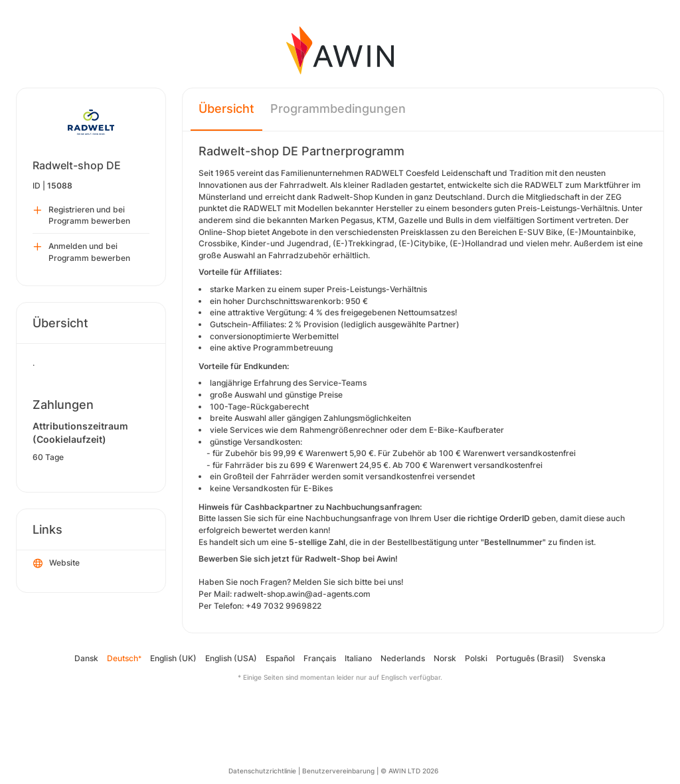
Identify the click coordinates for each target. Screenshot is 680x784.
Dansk (86, 658)
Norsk (445, 658)
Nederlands (403, 658)
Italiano (358, 658)
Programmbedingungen (338, 109)
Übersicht (226, 109)
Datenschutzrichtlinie (262, 771)
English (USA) (231, 658)
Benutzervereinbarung (338, 771)
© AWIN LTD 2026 (409, 771)
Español (280, 658)
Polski (476, 658)
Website (56, 564)
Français (320, 658)
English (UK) (173, 658)
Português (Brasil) (530, 658)
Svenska (589, 658)
